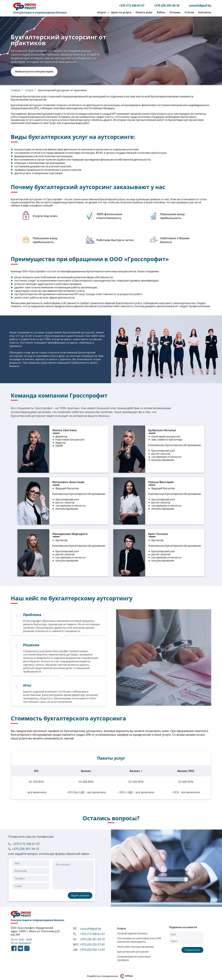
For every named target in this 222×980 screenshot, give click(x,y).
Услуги (102, 12)
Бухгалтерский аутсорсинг (133, 952)
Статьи (189, 12)
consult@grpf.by (200, 5)
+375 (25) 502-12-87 (92, 950)
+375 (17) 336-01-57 (132, 5)
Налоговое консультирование (135, 947)
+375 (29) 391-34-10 (167, 5)
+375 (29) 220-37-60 (92, 944)
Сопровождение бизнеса (132, 933)
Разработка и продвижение (111, 976)
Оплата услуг (144, 12)
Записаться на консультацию (34, 71)
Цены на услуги (121, 12)
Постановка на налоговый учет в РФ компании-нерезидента (139, 940)
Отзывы (175, 12)
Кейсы (161, 12)
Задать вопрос (80, 895)
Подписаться (192, 950)
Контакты (205, 12)
